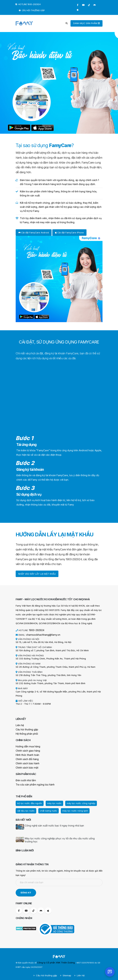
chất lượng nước (45, 808)
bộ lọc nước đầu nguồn (28, 801)
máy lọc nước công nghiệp (75, 801)
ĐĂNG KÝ (26, 890)
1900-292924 (36, 630)
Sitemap (66, 972)
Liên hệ (19, 725)
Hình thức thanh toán (26, 753)
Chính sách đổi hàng (26, 757)
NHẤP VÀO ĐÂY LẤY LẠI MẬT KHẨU (37, 574)
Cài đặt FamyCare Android (34, 233)
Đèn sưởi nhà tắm (25, 778)
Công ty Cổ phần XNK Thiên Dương (54, 959)
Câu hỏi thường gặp (26, 729)
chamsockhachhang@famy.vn (41, 634)
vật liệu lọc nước (25, 808)
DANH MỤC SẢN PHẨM (86, 23)
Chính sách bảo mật (26, 766)
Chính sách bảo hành (26, 761)
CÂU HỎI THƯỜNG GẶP (32, 10)
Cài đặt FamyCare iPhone (69, 233)
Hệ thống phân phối (26, 733)
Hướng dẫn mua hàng (27, 745)
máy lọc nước (50, 801)
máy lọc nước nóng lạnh (69, 808)
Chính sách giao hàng (27, 749)
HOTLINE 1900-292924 (28, 4)
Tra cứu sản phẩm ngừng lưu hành (33, 782)
